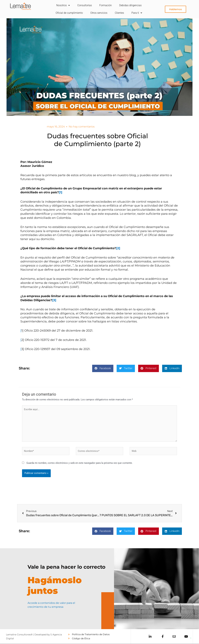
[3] (54, 300)
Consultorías (85, 5)
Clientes (119, 13)
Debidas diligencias (130, 5)
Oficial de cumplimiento (69, 13)
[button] (103, 368)
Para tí (137, 13)
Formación (106, 5)
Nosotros (63, 5)
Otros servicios (99, 13)
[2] (118, 248)
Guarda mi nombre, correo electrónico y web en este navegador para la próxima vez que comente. (80, 463)
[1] (61, 192)
